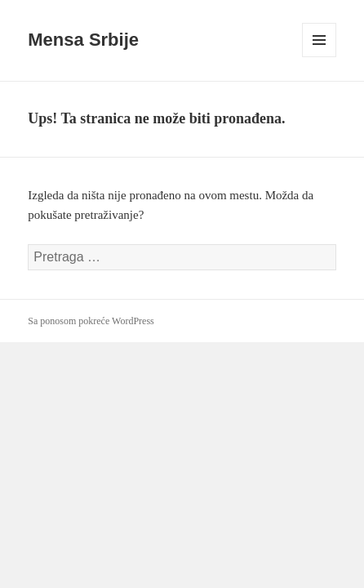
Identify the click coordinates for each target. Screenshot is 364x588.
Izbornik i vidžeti (320, 57)
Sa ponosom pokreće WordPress (91, 321)
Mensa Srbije (83, 40)
